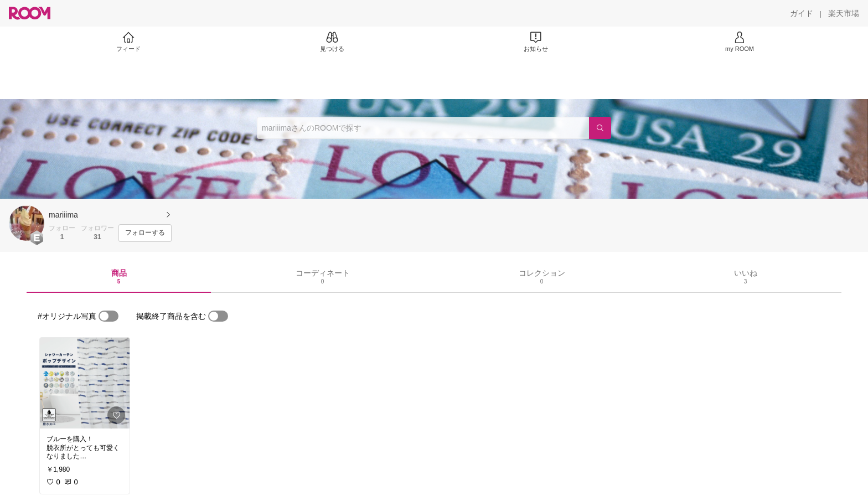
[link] (85, 383)
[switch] (108, 316)
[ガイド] (802, 13)
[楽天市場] (844, 13)
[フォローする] (145, 233)
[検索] (600, 128)
